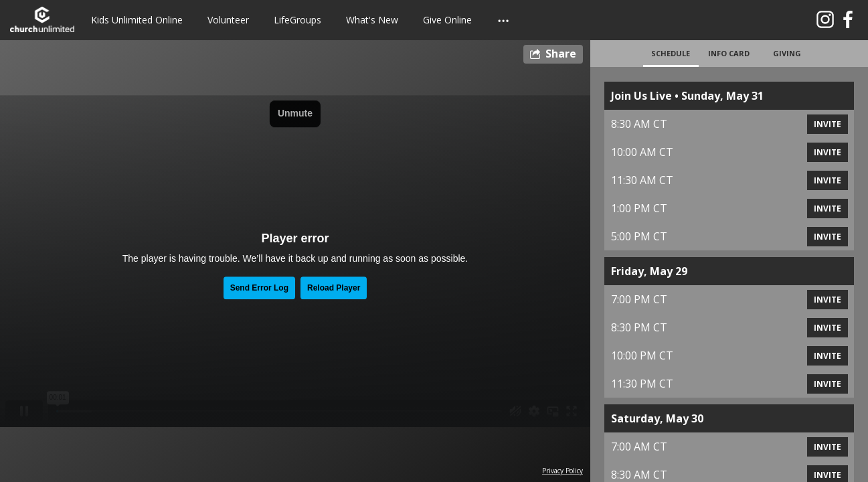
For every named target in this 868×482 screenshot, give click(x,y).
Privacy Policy (562, 471)
